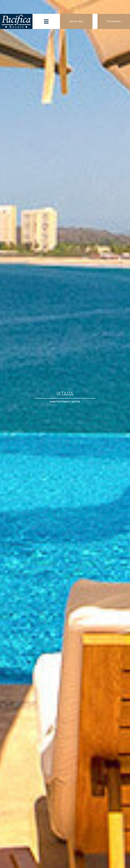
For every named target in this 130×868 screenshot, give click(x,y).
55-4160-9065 (114, 21)
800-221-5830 (76, 21)
